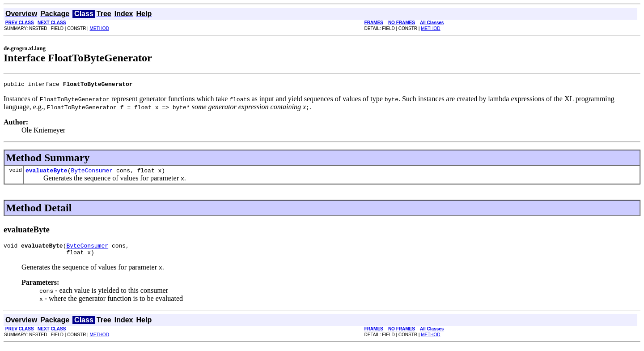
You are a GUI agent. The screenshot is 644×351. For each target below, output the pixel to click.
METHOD (100, 28)
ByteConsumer (92, 173)
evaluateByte (47, 173)
